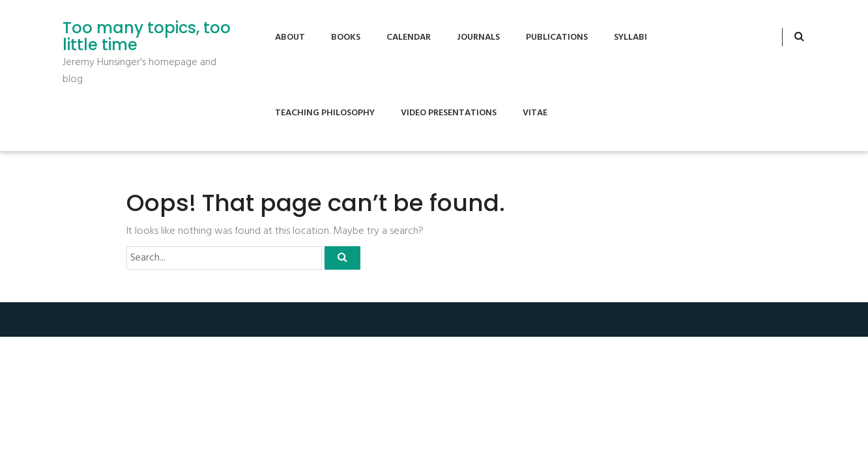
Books (346, 37)
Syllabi (630, 37)
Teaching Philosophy (325, 113)
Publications (557, 37)
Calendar (409, 37)
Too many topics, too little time (147, 37)
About (290, 37)
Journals (478, 37)
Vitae (535, 113)
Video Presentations (449, 113)
